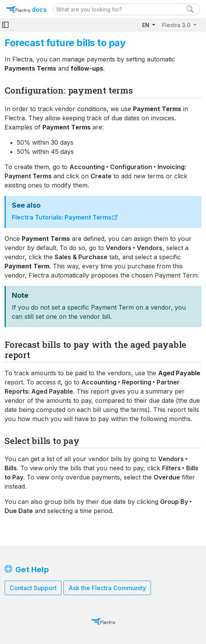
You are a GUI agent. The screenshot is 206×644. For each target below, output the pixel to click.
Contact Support (33, 588)
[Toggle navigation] (5, 25)
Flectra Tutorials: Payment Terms (62, 217)
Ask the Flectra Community (107, 588)
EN (147, 25)
